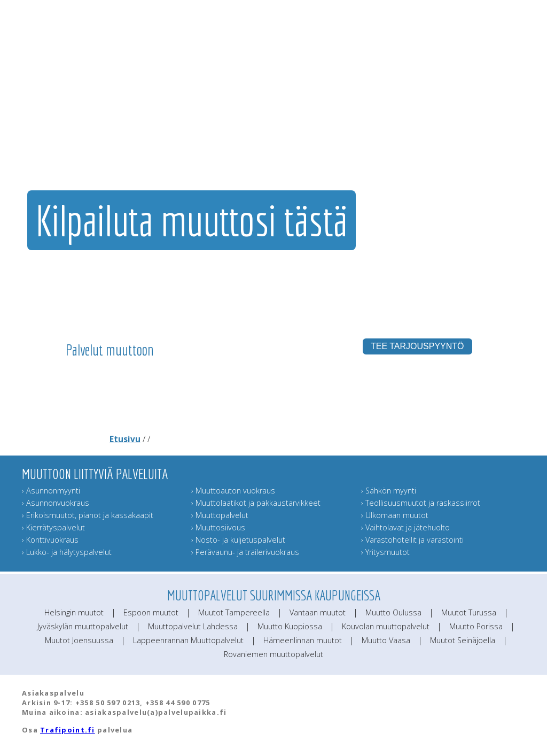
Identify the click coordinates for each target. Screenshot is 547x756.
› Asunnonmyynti (51, 491)
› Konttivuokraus (50, 540)
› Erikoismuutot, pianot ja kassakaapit (88, 515)
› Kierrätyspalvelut (53, 527)
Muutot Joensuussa (79, 640)
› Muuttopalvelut (220, 515)
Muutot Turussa (469, 612)
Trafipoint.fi (68, 730)
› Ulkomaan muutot (395, 515)
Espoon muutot (151, 612)
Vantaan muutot (318, 612)
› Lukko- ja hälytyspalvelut (67, 552)
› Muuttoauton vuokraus (233, 491)
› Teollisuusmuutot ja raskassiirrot (421, 503)
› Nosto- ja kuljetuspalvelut (238, 540)
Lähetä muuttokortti (455, 123)
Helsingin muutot (74, 612)
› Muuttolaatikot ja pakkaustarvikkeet (256, 503)
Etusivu (125, 439)
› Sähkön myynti (389, 491)
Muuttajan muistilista (392, 123)
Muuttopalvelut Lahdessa (193, 626)
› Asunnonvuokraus (56, 503)
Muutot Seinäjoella (463, 640)
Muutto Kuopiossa (290, 626)
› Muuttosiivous (218, 527)
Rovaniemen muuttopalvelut (273, 654)
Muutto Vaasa (386, 640)
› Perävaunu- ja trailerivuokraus (245, 552)
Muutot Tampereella (234, 612)
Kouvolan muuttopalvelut (386, 626)
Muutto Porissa (476, 626)
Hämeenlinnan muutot (303, 640)
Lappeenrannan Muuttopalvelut (188, 640)
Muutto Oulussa (393, 612)
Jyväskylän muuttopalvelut (83, 626)
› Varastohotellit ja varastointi (412, 540)
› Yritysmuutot (385, 552)
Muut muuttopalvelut (325, 123)
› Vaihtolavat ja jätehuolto (405, 527)
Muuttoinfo (510, 123)
